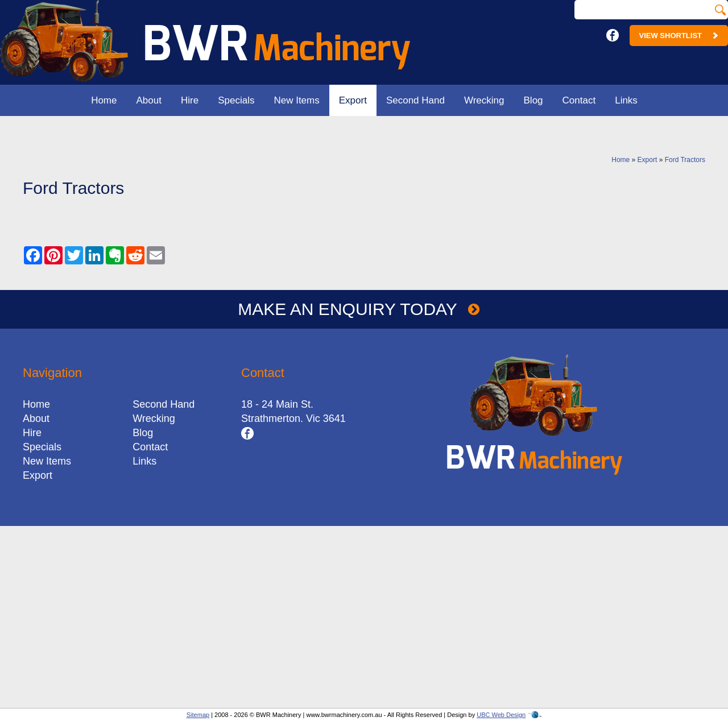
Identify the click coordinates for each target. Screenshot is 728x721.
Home (104, 100)
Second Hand (415, 100)
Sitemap (198, 715)
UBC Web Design (501, 715)
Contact (579, 100)
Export (353, 100)
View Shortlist (679, 36)
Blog (533, 100)
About (149, 100)
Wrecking (484, 100)
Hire (190, 100)
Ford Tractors (685, 160)
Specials (236, 100)
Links (626, 100)
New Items (296, 100)
